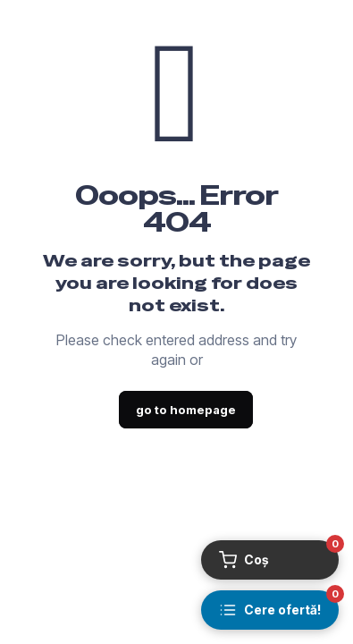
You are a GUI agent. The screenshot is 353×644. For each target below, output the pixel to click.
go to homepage (186, 410)
